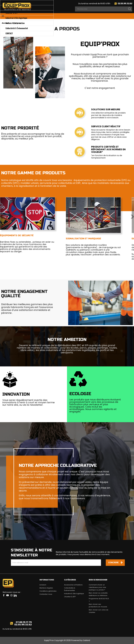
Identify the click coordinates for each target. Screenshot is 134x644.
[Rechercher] (104, 9)
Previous (2, 217)
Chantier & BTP (70, 597)
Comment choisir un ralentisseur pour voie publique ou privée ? (97, 587)
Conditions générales (48, 591)
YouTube (8, 595)
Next (132, 217)
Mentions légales (46, 588)
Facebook (4, 595)
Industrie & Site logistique (74, 594)
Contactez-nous (46, 594)
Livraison (43, 585)
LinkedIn (15, 595)
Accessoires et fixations (73, 585)
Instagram (11, 595)
